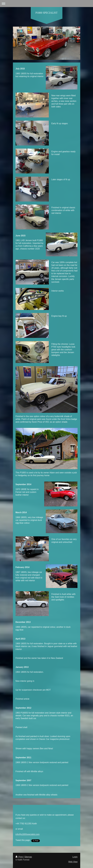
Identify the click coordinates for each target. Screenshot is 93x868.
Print (19, 857)
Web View (73, 862)
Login (75, 857)
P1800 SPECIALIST (46, 13)
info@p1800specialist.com (28, 834)
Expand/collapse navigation (46, 4)
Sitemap (28, 857)
